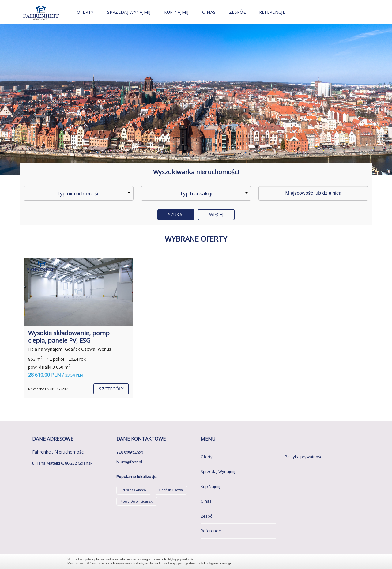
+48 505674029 (130, 453)
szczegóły (111, 389)
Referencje (272, 12)
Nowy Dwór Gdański (137, 501)
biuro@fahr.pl (129, 462)
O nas (209, 12)
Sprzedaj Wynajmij (129, 12)
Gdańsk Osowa (171, 490)
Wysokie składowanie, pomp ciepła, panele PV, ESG (69, 337)
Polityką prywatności (179, 559)
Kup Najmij (176, 12)
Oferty (85, 12)
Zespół (237, 12)
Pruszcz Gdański (134, 490)
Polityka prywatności (304, 457)
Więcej (216, 215)
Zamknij (322, 561)
